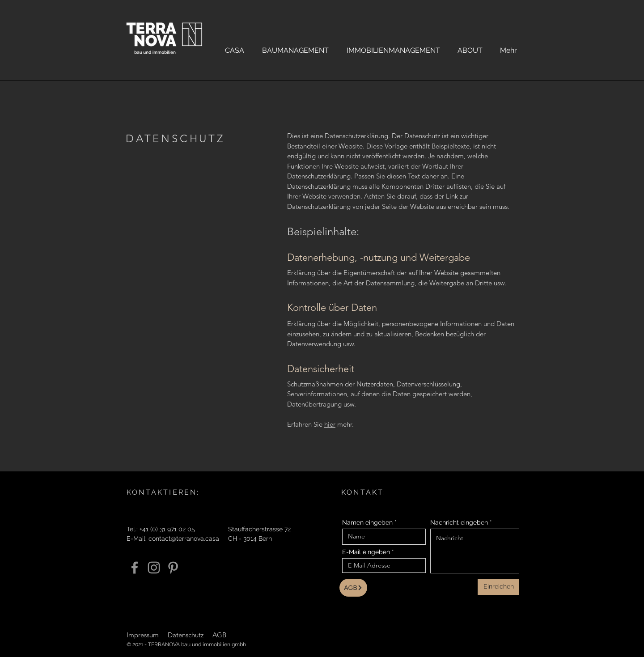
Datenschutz (186, 635)
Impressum (143, 635)
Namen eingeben (367, 522)
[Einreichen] (498, 587)
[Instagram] (154, 568)
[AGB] (353, 588)
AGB (219, 635)
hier (330, 424)
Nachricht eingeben (459, 522)
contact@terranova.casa (184, 538)
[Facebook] (135, 568)
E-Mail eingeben (366, 552)
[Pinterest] (173, 568)
